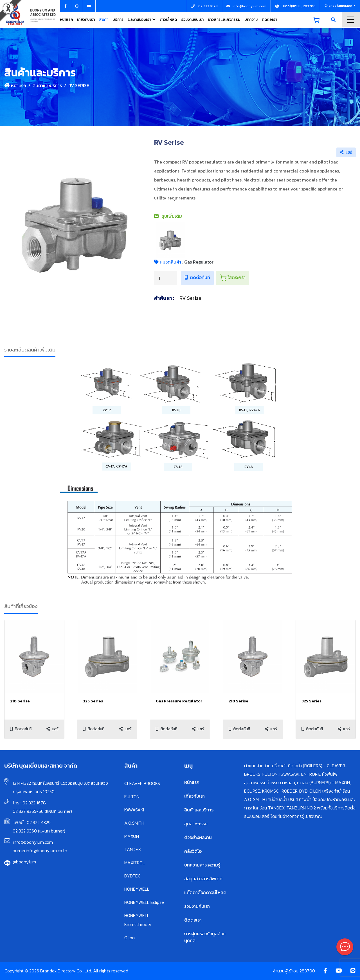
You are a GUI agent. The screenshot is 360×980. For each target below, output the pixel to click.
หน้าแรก (66, 20)
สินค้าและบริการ (47, 85)
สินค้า (104, 20)
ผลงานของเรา (139, 20)
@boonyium (24, 862)
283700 (307, 971)
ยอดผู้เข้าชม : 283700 (295, 6)
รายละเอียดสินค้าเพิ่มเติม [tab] (30, 350)
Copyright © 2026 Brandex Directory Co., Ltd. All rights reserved (66, 971)
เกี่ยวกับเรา (86, 20)
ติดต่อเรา (269, 20)
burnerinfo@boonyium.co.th (40, 850)
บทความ (251, 20)
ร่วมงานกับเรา (192, 20)
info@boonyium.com (33, 842)
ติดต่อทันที (197, 277)
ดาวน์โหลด (168, 20)
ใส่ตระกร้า (233, 278)
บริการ (118, 20)
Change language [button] (339, 6)
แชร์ (346, 152)
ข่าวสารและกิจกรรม (224, 20)
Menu (351, 20)
